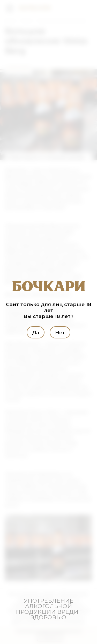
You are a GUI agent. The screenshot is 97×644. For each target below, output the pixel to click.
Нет (60, 332)
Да (36, 332)
